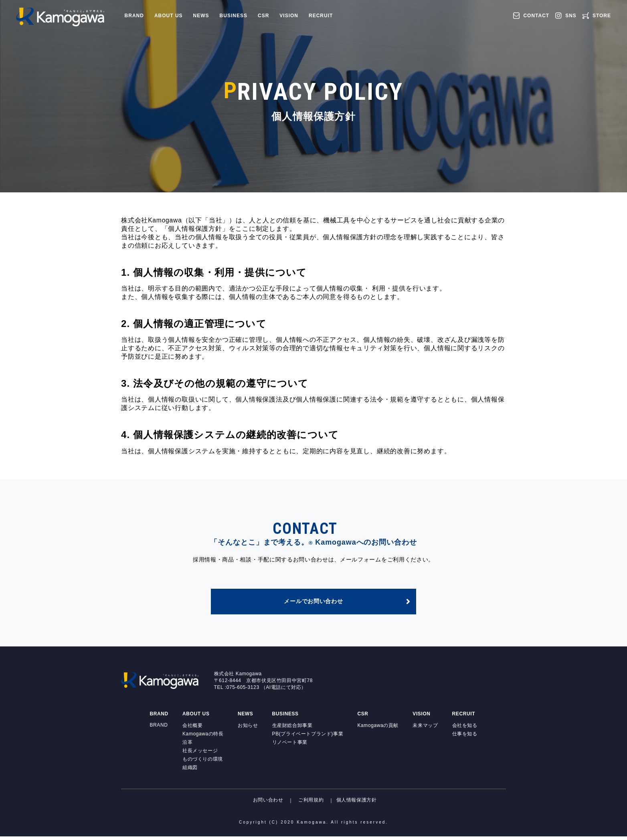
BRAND (134, 16)
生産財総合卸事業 (292, 729)
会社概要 (192, 729)
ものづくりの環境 (203, 763)
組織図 (190, 771)
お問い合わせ (268, 804)
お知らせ (248, 729)
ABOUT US (169, 16)
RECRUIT (321, 16)
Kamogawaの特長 (203, 737)
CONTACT (536, 16)
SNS (571, 16)
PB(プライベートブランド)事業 (308, 737)
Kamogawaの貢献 (378, 729)
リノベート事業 (290, 746)
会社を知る (465, 729)
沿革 (187, 746)
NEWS (201, 16)
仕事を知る (465, 737)
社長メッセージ (200, 754)
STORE (602, 16)
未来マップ (425, 729)
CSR (263, 16)
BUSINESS (234, 16)
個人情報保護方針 (357, 804)
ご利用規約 (311, 804)
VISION (289, 16)
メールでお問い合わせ (314, 604)
